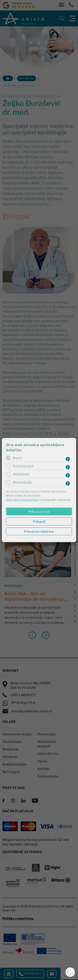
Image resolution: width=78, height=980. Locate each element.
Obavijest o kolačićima (22, 500)
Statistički (21, 474)
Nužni (17, 458)
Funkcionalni (23, 466)
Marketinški (22, 482)
